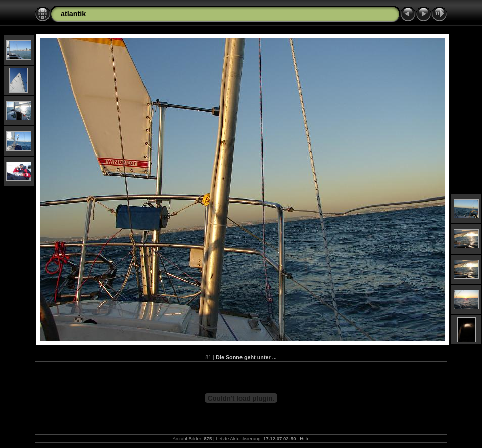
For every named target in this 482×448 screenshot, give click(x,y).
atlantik (73, 14)
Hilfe (304, 439)
